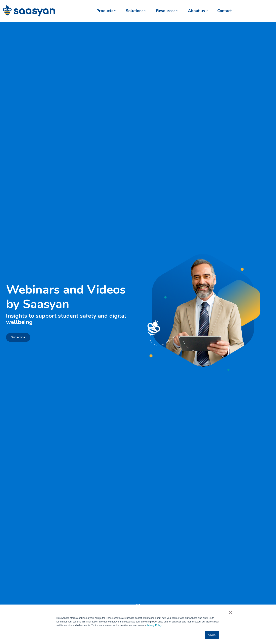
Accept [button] (212, 635)
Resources (167, 11)
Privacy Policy (154, 625)
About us (198, 11)
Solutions (136, 11)
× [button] (230, 612)
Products (106, 11)
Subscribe (18, 337)
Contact (225, 11)
